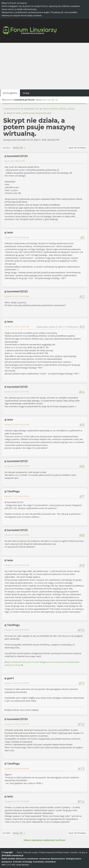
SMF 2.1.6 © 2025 (8, 865)
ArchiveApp (27, 862)
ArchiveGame (39, 862)
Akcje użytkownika (77, 148)
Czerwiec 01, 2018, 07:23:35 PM (17, 801)
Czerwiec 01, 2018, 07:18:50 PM (17, 769)
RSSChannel (21, 859)
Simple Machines (23, 865)
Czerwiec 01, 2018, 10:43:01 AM (17, 296)
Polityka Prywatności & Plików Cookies (54, 852)
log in (45, 100)
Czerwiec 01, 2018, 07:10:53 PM (17, 683)
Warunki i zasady (31, 852)
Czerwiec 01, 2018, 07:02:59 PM (17, 630)
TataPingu (13, 491)
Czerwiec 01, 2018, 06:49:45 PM (17, 535)
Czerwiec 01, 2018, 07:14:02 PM (17, 724)
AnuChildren (51, 862)
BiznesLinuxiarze (58, 859)
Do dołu (7, 148)
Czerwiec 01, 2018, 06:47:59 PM (17, 496)
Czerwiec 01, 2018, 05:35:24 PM (17, 425)
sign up (54, 100)
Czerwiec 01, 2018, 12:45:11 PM (17, 392)
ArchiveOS (17, 862)
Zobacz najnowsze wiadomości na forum (44, 840)
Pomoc (20, 852)
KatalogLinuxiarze (73, 859)
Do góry (7, 833)
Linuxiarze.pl (44, 859)
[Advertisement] (44, 66)
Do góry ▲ (83, 852)
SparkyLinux (7, 862)
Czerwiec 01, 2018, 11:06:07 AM (17, 327)
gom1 (11, 678)
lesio (10, 232)
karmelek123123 (17, 156)
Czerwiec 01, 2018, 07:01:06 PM (17, 565)
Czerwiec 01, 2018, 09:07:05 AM (17, 237)
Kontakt (74, 852)
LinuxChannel (32, 859)
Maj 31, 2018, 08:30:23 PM (15, 161)
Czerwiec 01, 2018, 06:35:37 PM (17, 466)
